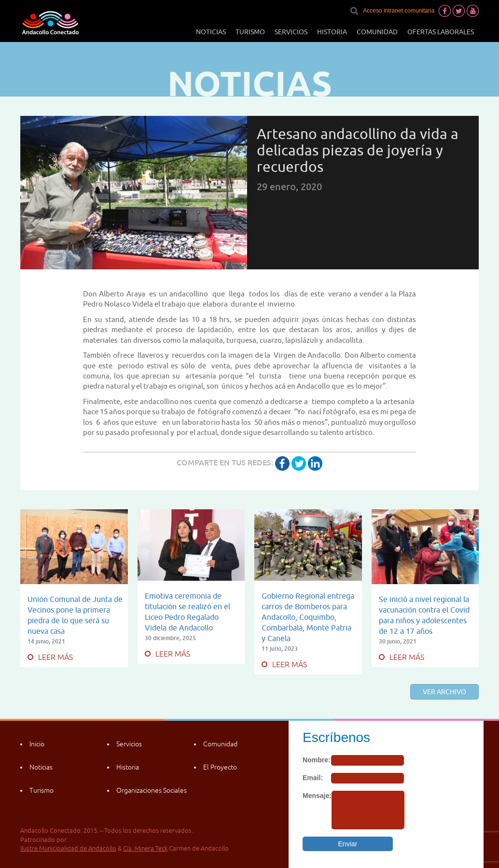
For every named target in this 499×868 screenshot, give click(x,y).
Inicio (37, 744)
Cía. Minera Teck (145, 848)
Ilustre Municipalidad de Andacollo (68, 848)
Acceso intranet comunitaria (399, 11)
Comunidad (377, 32)
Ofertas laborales (441, 32)
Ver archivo (444, 692)
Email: (313, 778)
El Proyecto (220, 767)
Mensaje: (317, 796)
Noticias (211, 32)
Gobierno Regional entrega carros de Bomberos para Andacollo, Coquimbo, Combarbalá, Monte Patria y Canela (308, 617)
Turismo (250, 32)
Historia (332, 32)
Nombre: (317, 760)
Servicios (291, 32)
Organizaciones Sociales (152, 790)
